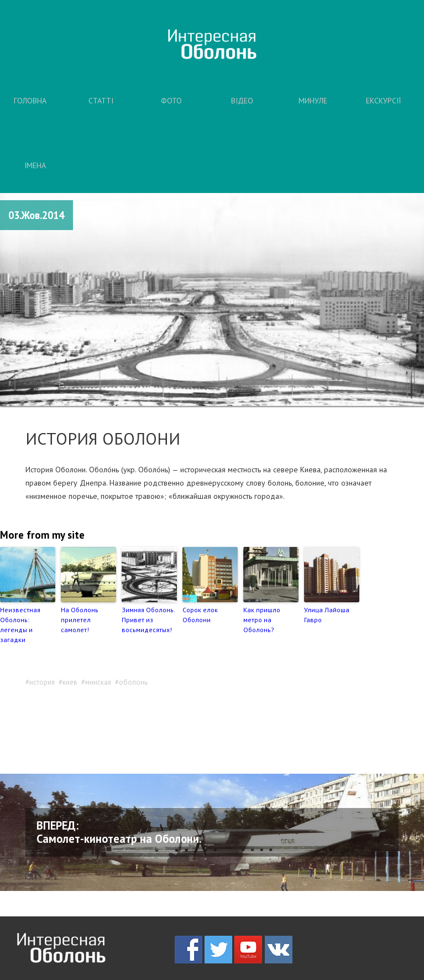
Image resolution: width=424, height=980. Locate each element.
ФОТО (171, 101)
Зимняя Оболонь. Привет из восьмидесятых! (148, 620)
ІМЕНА (35, 165)
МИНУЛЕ (313, 101)
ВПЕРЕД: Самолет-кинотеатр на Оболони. (119, 832)
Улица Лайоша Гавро (327, 615)
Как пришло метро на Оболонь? (262, 620)
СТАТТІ (101, 101)
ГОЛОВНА (30, 101)
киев (70, 682)
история (42, 682)
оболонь (133, 682)
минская (98, 682)
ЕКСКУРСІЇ (383, 101)
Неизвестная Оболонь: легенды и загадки (20, 625)
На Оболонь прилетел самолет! (80, 620)
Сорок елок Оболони (200, 615)
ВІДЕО (242, 101)
